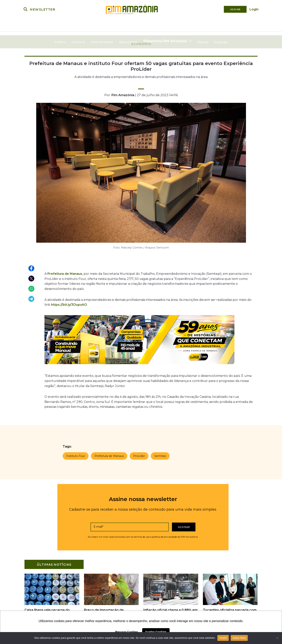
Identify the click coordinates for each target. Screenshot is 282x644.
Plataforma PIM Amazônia (168, 25)
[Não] (277, 638)
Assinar (184, 526)
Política (60, 25)
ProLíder (139, 455)
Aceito (223, 638)
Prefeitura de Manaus (65, 273)
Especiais (221, 25)
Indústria (79, 25)
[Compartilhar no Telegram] (32, 298)
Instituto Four (76, 455)
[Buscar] (25, 9)
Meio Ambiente (103, 25)
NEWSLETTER (42, 9)
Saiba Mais (239, 638)
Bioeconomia (129, 25)
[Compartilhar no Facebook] (32, 268)
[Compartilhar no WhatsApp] (32, 288)
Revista (202, 25)
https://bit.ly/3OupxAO (69, 304)
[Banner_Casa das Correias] (139, 364)
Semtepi (160, 455)
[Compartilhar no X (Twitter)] (32, 278)
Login (254, 9)
